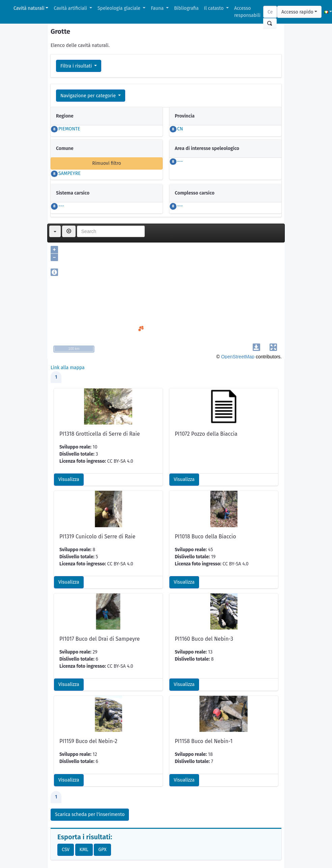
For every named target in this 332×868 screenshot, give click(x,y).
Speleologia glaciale (120, 8)
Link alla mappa (68, 368)
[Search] (270, 12)
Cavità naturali (29, 8)
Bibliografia (186, 8)
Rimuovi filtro (107, 163)
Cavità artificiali (71, 8)
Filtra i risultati (77, 66)
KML (84, 850)
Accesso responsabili (247, 12)
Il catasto (215, 8)
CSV (66, 850)
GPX (102, 850)
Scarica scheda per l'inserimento (90, 814)
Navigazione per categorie (89, 96)
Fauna (158, 8)
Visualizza (69, 479)
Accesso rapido (297, 12)
